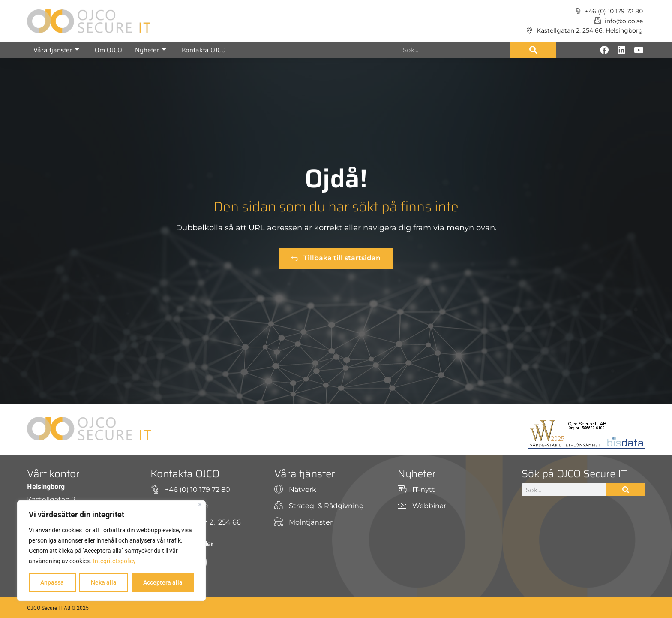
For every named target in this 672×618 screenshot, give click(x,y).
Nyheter (151, 50)
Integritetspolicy (114, 561)
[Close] (200, 505)
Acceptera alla (163, 582)
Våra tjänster (56, 50)
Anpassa (52, 582)
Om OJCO (108, 50)
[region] (111, 551)
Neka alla (103, 582)
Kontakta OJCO (204, 50)
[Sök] (533, 50)
